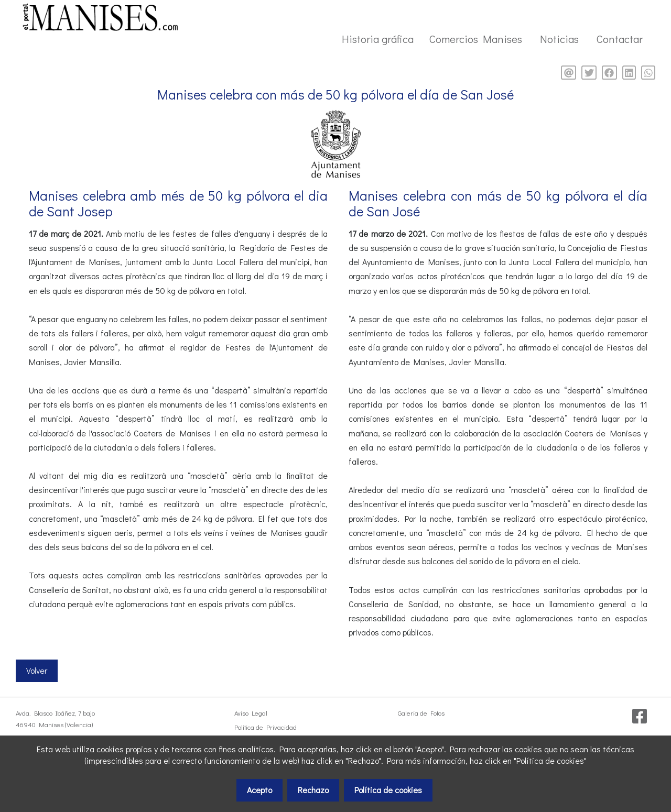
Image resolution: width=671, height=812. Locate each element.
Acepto (259, 790)
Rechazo (313, 790)
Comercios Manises (476, 39)
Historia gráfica (378, 39)
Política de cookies (388, 790)
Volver (37, 670)
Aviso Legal (251, 713)
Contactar (620, 39)
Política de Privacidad (266, 727)
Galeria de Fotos (421, 713)
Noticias (559, 39)
